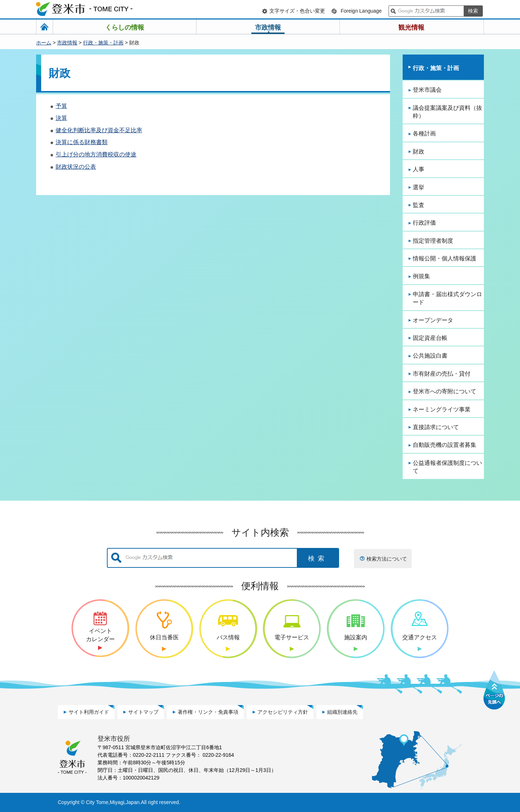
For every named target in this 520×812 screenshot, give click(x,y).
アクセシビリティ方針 (283, 712)
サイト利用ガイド (89, 712)
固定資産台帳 (430, 338)
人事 (419, 169)
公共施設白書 (430, 356)
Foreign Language (361, 11)
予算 (61, 106)
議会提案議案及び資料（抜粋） (447, 112)
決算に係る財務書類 (82, 142)
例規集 (421, 276)
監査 (419, 205)
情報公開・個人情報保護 (445, 258)
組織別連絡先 (342, 712)
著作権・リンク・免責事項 (208, 712)
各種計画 (424, 133)
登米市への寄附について (445, 391)
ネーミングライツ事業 (442, 409)
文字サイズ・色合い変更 (297, 11)
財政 (419, 152)
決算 (61, 118)
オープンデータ (433, 320)
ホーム (44, 43)
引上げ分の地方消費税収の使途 (96, 154)
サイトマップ (143, 712)
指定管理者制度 (433, 241)
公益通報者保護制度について (447, 467)
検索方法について (387, 559)
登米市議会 (427, 90)
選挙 (419, 187)
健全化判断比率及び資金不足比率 (99, 130)
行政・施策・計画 (103, 43)
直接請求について (436, 427)
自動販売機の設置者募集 (445, 445)
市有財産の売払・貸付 (442, 374)
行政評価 (424, 223)
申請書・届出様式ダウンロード (447, 298)
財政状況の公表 (76, 167)
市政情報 (67, 43)
